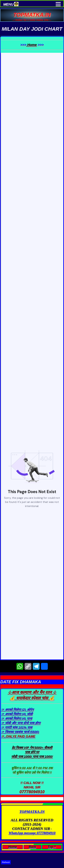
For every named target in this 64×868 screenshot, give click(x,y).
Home (31, 45)
